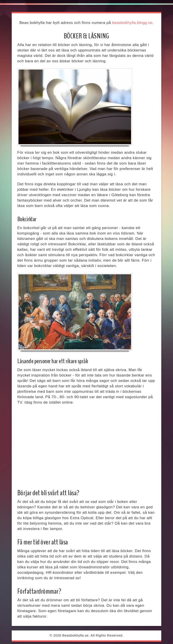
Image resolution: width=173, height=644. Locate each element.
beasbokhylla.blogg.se (132, 23)
